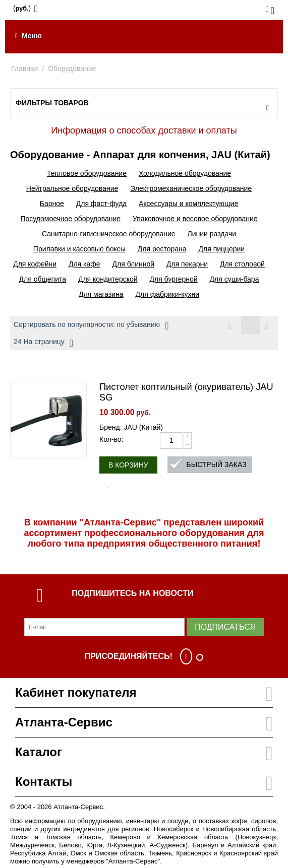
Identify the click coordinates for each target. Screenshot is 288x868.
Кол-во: (111, 439)
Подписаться (225, 627)
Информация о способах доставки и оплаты (144, 130)
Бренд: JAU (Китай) (131, 427)
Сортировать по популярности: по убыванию (91, 326)
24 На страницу (43, 343)
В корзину (128, 465)
